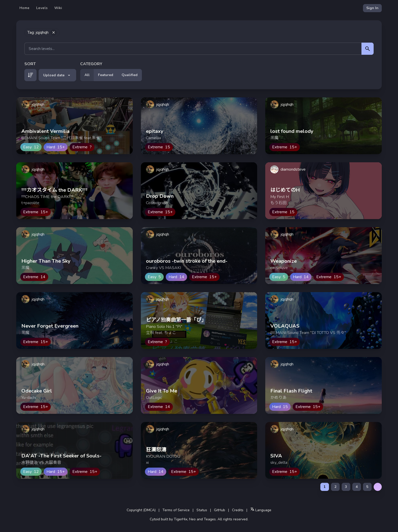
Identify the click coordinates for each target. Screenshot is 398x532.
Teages (210, 519)
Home (25, 8)
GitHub (220, 510)
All (87, 75)
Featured (106, 75)
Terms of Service (176, 510)
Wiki (58, 8)
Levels (42, 8)
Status (202, 510)
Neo (192, 519)
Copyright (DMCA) (141, 510)
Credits (238, 510)
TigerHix (181, 519)
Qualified (130, 75)
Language (261, 510)
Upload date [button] (57, 75)
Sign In (372, 8)
